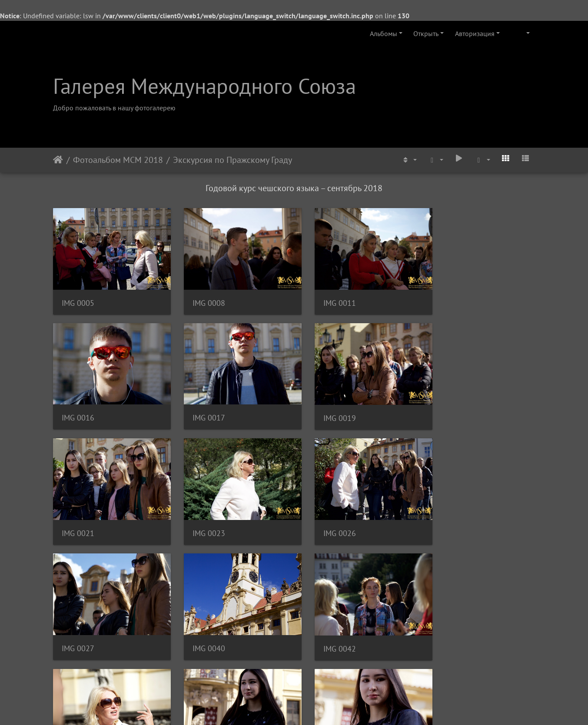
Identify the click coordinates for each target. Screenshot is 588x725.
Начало (58, 160)
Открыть (426, 33)
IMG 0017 (78, 408)
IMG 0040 (326, 518)
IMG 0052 (202, 629)
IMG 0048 (78, 629)
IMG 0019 (202, 409)
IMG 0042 (450, 519)
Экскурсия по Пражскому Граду (233, 160)
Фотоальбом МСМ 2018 (118, 160)
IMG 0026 (78, 519)
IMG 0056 (326, 629)
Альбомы (384, 33)
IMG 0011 (326, 298)
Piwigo (306, 707)
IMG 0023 (450, 409)
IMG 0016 (450, 298)
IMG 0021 (326, 409)
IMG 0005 (78, 298)
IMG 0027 (202, 518)
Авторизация (475, 33)
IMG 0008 (202, 298)
